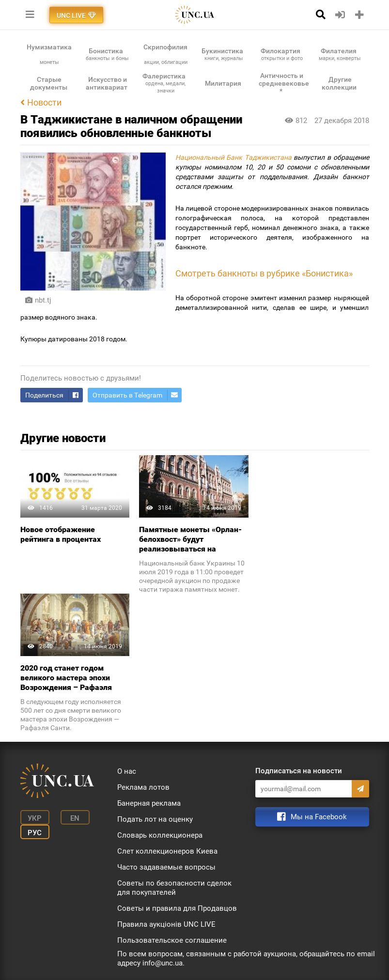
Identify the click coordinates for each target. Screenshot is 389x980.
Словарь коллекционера (160, 835)
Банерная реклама (149, 803)
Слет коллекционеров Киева (167, 851)
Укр (35, 818)
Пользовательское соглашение (172, 940)
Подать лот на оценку (155, 819)
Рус (35, 833)
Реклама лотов (143, 787)
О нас (127, 771)
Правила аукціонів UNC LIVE (166, 924)
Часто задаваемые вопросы (166, 867)
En (75, 818)
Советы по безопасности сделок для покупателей (174, 888)
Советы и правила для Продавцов (177, 908)
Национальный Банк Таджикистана (233, 157)
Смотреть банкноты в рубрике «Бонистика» (264, 274)
